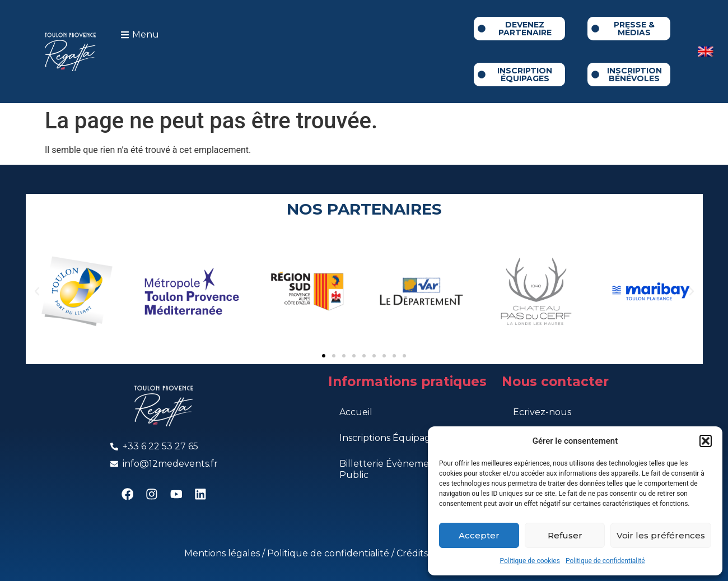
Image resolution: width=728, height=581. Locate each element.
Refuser (565, 535)
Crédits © (418, 553)
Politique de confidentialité (605, 561)
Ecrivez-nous (542, 412)
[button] (706, 441)
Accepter (479, 535)
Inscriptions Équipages (390, 438)
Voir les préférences (661, 535)
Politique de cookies (530, 561)
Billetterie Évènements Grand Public (406, 469)
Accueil (356, 412)
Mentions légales (223, 553)
